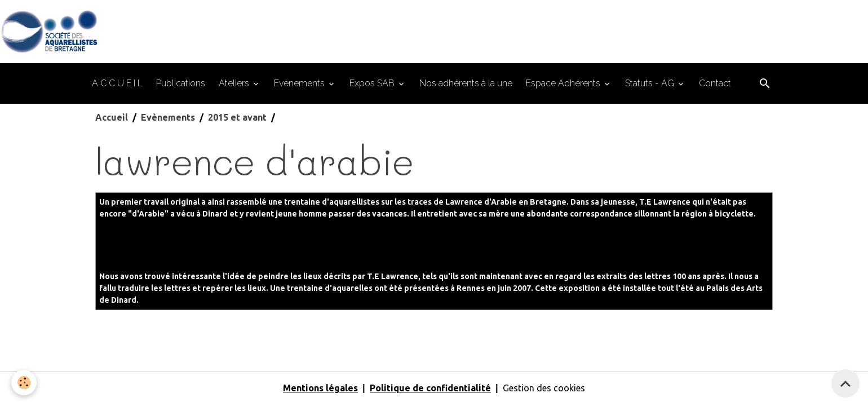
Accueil (112, 117)
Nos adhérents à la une (466, 83)
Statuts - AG (651, 83)
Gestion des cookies (544, 388)
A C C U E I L (117, 83)
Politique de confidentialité (430, 388)
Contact (715, 83)
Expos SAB (373, 83)
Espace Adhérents (564, 83)
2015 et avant (237, 117)
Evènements (300, 83)
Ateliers (235, 83)
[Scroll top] (845, 383)
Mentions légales (320, 388)
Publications (181, 83)
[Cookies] (24, 383)
